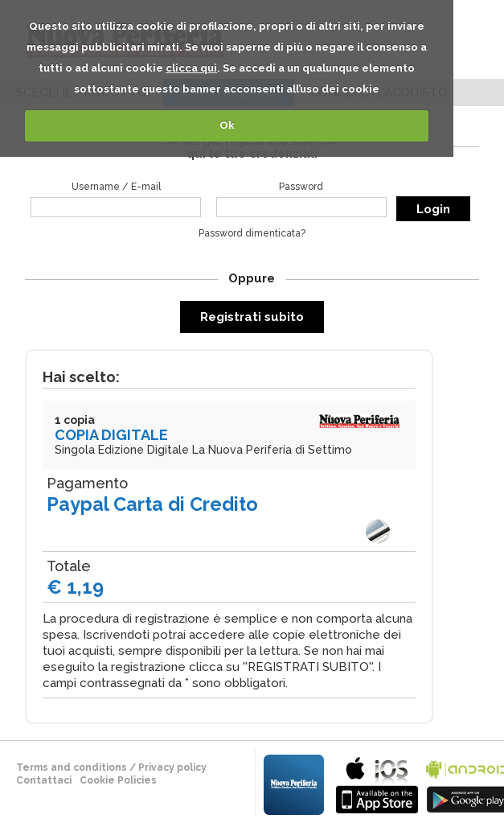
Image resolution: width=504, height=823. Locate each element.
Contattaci (44, 780)
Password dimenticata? (252, 233)
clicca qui (191, 68)
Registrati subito (252, 317)
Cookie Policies (118, 780)
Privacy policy (172, 767)
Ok (227, 125)
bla (377, 783)
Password (301, 187)
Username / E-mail (116, 187)
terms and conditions (72, 767)
